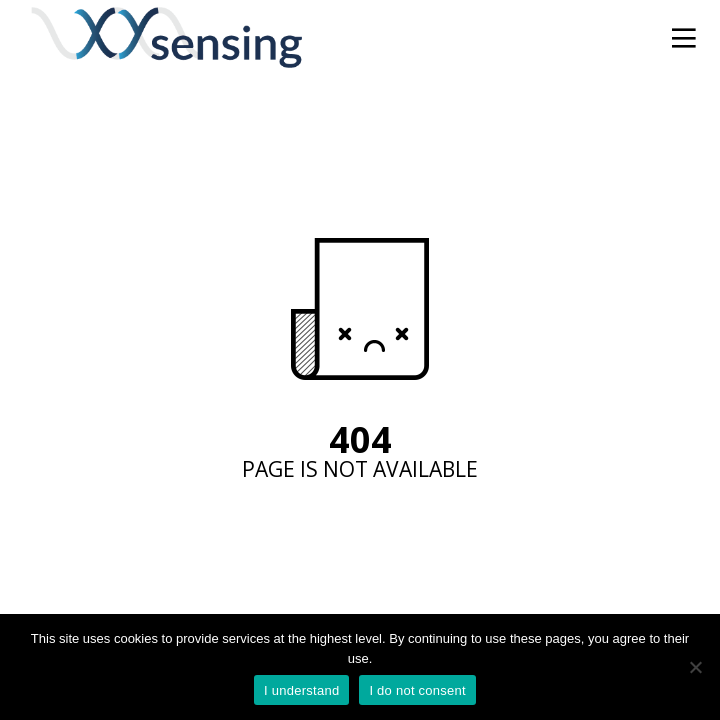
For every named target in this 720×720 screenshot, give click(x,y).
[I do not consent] (695, 667)
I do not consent (417, 690)
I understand (301, 690)
